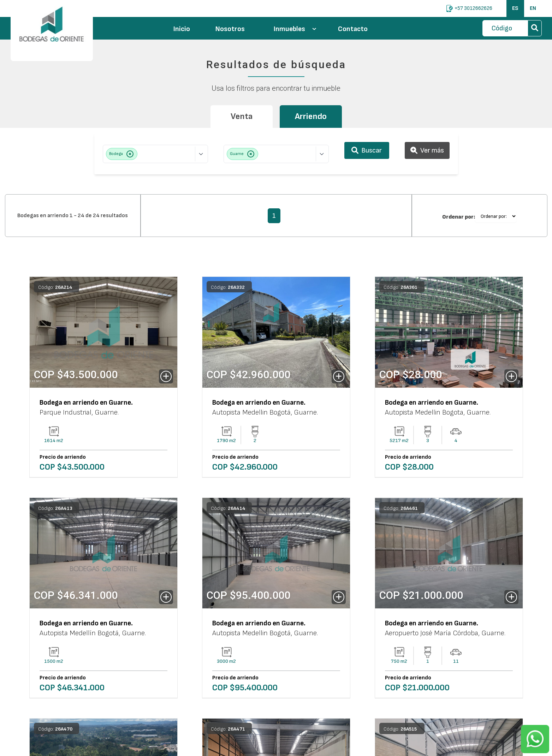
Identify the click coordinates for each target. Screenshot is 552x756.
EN (533, 8)
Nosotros (230, 29)
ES (515, 8)
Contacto (353, 29)
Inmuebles (295, 29)
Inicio (182, 29)
